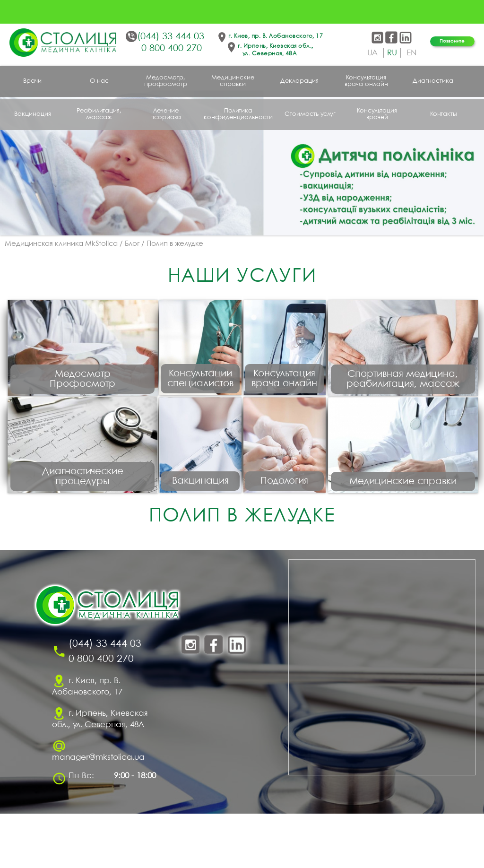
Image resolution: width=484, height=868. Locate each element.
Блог (132, 244)
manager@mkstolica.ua (98, 812)
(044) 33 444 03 (171, 37)
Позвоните (452, 41)
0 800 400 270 (172, 48)
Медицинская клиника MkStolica (61, 244)
